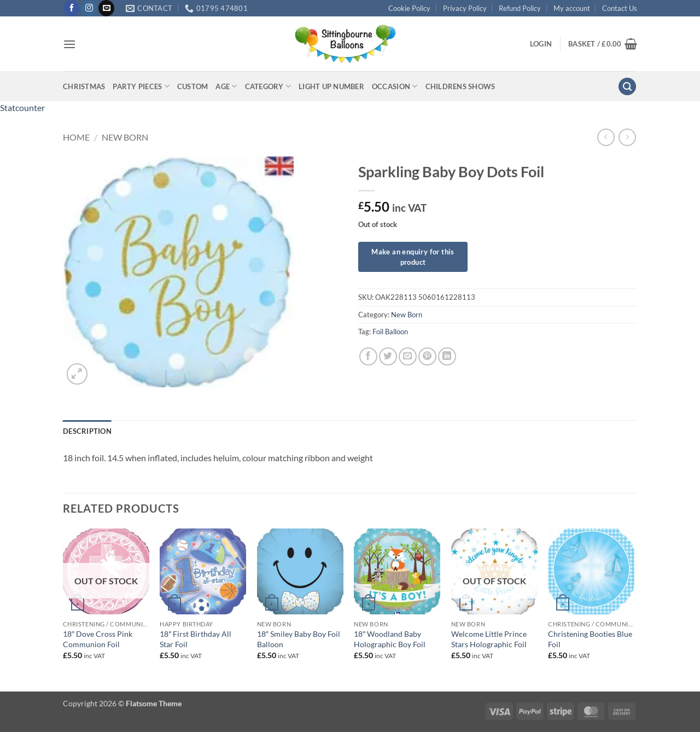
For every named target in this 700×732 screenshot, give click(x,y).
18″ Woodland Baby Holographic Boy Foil (390, 639)
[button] (69, 44)
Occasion (395, 86)
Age (226, 86)
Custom (193, 86)
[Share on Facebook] (368, 356)
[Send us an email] (106, 8)
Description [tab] (87, 431)
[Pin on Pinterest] (427, 356)
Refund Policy (520, 8)
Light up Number (331, 86)
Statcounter (22, 108)
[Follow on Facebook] (71, 8)
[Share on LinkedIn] (447, 356)
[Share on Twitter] (388, 356)
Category (268, 86)
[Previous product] (627, 137)
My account (572, 8)
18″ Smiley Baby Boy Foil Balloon (299, 639)
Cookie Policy (409, 8)
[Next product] (606, 137)
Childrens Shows (460, 86)
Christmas (84, 86)
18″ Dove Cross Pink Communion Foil (98, 639)
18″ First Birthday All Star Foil (196, 639)
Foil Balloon (390, 332)
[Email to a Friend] (408, 356)
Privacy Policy (465, 8)
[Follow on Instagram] (89, 8)
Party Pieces (141, 86)
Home (76, 137)
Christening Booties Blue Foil (590, 639)
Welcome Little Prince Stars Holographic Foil (489, 639)
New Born (125, 137)
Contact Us (620, 8)
